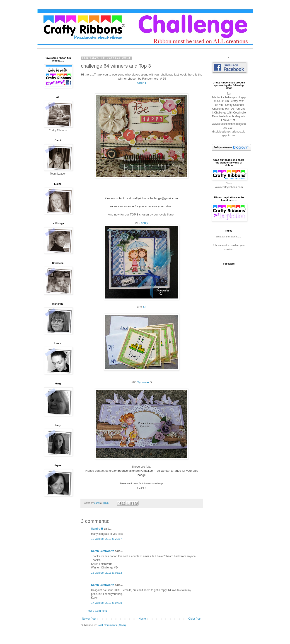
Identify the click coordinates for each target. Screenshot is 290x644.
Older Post (195, 619)
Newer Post (89, 619)
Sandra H (97, 529)
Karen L (142, 83)
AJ (144, 307)
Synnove (143, 382)
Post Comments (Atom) (112, 625)
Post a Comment (97, 611)
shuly (144, 223)
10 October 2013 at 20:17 (106, 539)
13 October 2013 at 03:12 (106, 573)
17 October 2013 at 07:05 (106, 603)
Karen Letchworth (103, 551)
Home (142, 619)
